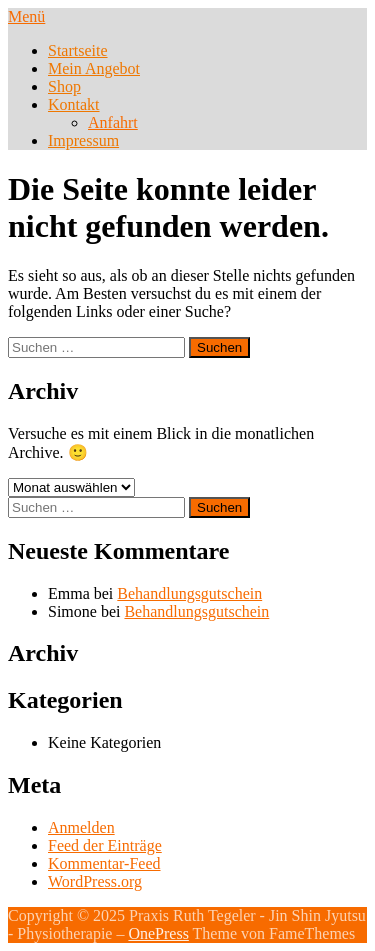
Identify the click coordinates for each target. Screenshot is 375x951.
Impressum (83, 140)
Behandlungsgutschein (189, 593)
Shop (64, 86)
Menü (26, 16)
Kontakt (74, 104)
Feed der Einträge (105, 845)
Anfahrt (113, 122)
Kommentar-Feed (104, 863)
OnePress (158, 933)
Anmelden (81, 827)
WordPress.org (95, 881)
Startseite (78, 50)
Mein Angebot (94, 68)
